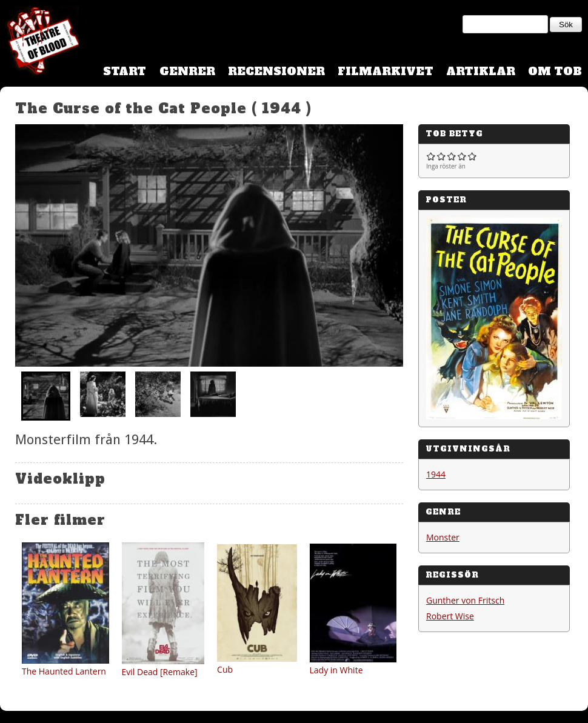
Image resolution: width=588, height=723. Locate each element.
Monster (443, 537)
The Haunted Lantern (64, 671)
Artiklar (481, 71)
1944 (436, 474)
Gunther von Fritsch (465, 600)
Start (125, 71)
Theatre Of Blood (39, 42)
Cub (225, 669)
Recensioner (276, 71)
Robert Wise (450, 616)
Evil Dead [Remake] (160, 672)
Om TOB (555, 71)
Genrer (187, 71)
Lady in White (336, 670)
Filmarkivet (386, 71)
